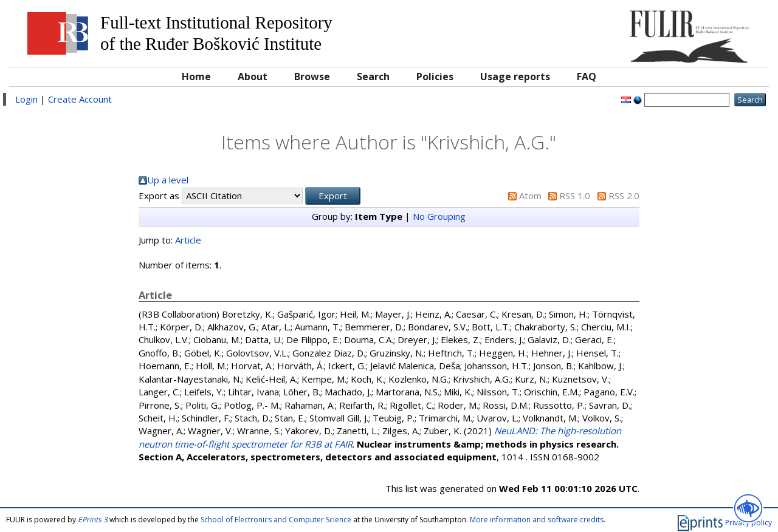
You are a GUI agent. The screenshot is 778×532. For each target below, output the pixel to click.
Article (188, 240)
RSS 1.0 (575, 196)
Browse (312, 77)
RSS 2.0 (624, 196)
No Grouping (439, 216)
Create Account (80, 99)
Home (196, 77)
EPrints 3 (93, 520)
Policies (435, 77)
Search (373, 77)
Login (26, 99)
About (253, 77)
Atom (530, 196)
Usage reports (515, 77)
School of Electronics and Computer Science (276, 520)
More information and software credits (537, 520)
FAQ (587, 77)
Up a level (168, 180)
